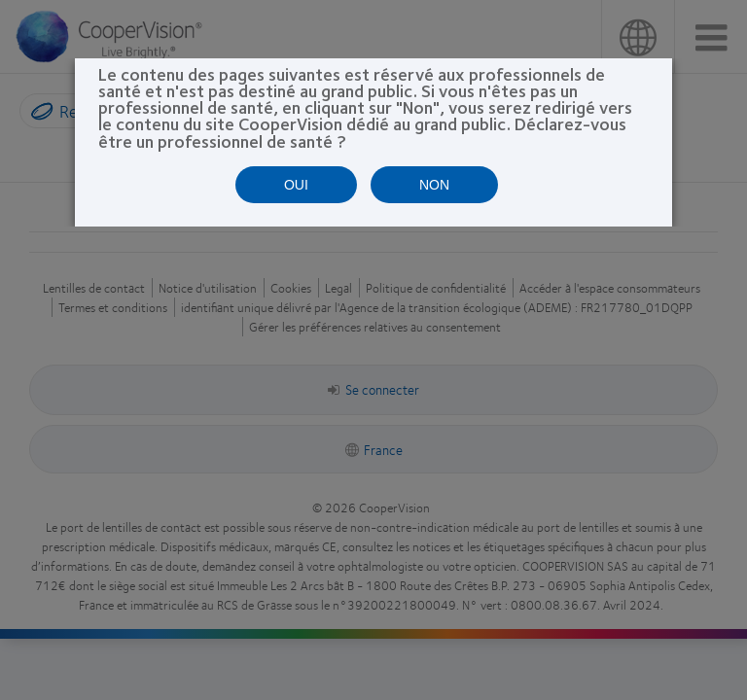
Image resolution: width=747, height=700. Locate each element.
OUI (296, 185)
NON (434, 185)
